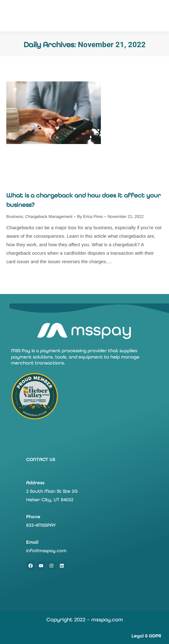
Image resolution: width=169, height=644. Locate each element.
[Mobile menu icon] (159, 16)
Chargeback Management (49, 217)
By (90, 217)
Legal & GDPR (146, 636)
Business (15, 217)
